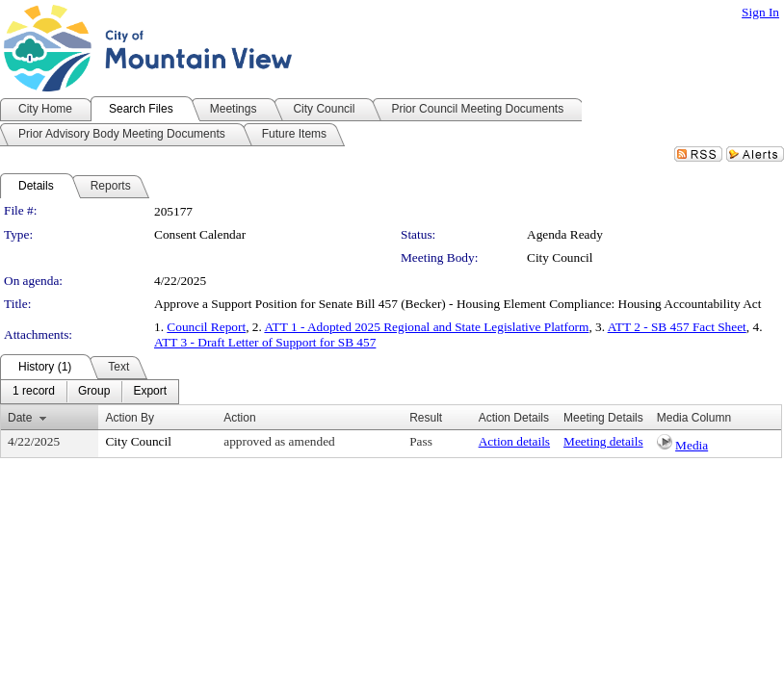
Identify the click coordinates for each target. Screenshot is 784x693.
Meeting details (603, 441)
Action (239, 418)
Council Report (206, 327)
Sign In (760, 12)
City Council (560, 257)
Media (692, 445)
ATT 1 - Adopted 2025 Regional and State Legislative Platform (426, 327)
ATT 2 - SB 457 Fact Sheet (677, 327)
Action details (514, 441)
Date (20, 418)
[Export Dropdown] (150, 392)
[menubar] (90, 392)
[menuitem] (34, 392)
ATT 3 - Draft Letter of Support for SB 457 (265, 342)
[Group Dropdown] (94, 392)
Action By (130, 418)
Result (426, 418)
